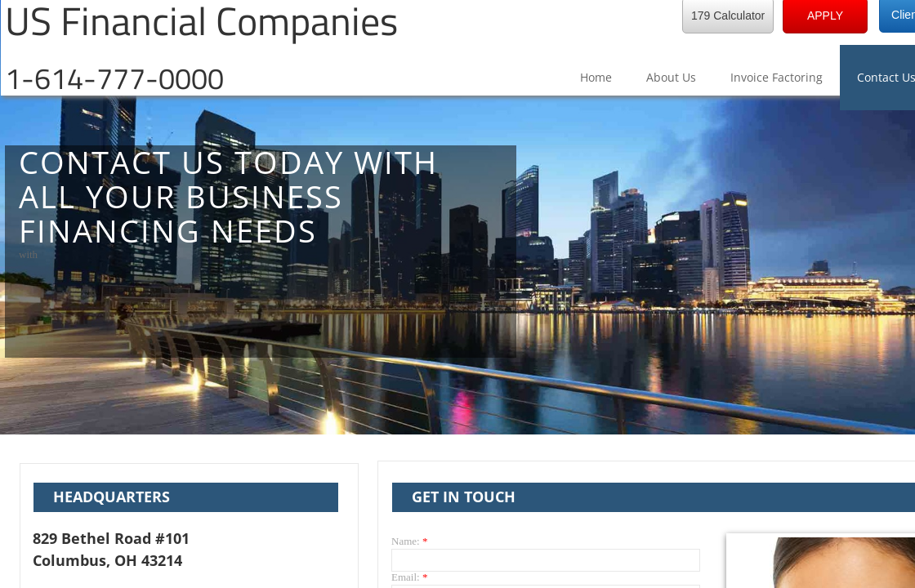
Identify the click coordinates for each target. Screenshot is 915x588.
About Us (671, 77)
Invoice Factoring (777, 77)
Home (596, 77)
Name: (409, 541)
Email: (409, 577)
